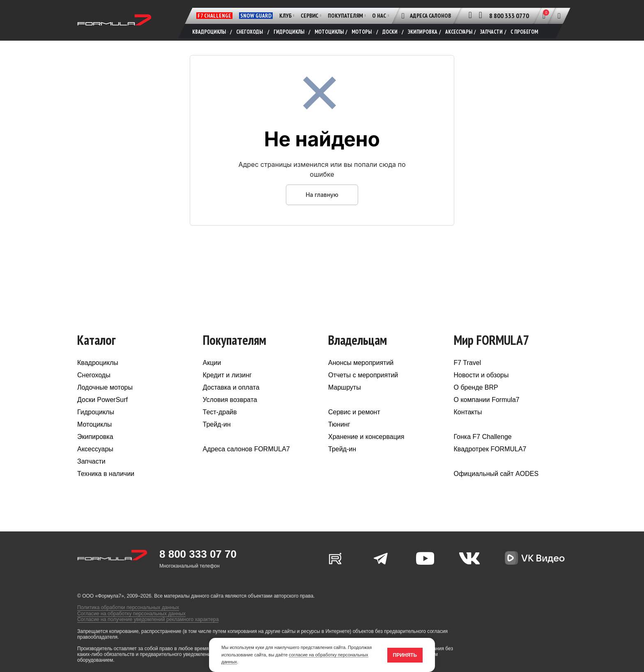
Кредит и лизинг (227, 378)
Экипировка (95, 440)
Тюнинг (339, 427)
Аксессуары (95, 452)
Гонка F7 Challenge (483, 440)
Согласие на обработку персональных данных (130, 616)
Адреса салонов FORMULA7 (246, 452)
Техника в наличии (106, 477)
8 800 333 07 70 (198, 557)
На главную (322, 197)
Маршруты (345, 390)
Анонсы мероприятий (361, 366)
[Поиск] (559, 16)
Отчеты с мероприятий (363, 378)
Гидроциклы (96, 415)
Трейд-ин (217, 427)
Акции (212, 366)
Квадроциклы (98, 366)
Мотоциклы (94, 427)
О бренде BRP (476, 390)
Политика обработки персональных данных (127, 610)
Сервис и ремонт (354, 415)
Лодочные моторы (105, 390)
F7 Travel (468, 366)
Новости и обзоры (481, 378)
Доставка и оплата (231, 390)
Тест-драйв (220, 415)
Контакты (468, 415)
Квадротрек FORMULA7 (490, 452)
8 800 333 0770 (509, 16)
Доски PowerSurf (102, 403)
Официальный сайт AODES (496, 477)
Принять (405, 655)
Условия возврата (230, 403)
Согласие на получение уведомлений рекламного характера (146, 621)
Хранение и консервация (366, 440)
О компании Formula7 (487, 403)
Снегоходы (94, 378)
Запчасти (91, 464)
